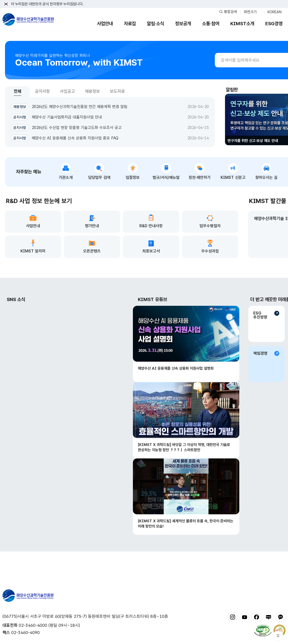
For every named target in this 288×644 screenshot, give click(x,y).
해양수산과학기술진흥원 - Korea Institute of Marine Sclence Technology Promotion (28, 19)
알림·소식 (155, 24)
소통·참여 (211, 24)
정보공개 (183, 24)
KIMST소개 (242, 24)
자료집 (130, 24)
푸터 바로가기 (144, 0)
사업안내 (105, 24)
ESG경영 (274, 24)
